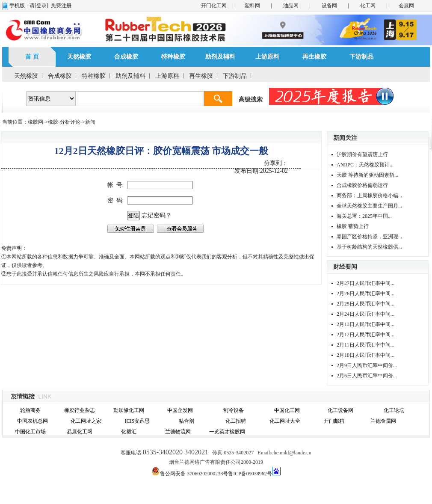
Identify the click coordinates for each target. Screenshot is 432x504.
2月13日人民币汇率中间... (365, 324)
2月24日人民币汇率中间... (365, 314)
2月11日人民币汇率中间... (365, 345)
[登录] (41, 6)
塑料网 (252, 6)
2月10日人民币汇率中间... (365, 355)
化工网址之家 (86, 421)
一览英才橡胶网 (227, 432)
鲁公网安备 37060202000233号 (194, 474)
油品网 (291, 6)
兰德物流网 (178, 432)
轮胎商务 (30, 410)
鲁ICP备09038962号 (250, 474)
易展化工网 (80, 432)
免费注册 (61, 6)
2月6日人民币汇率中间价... (367, 376)
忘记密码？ (157, 215)
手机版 (17, 6)
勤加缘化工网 (129, 410)
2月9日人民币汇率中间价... (367, 365)
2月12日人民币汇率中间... (365, 335)
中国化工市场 (30, 432)
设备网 (329, 6)
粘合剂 (186, 421)
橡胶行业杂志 (80, 410)
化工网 (368, 6)
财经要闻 (345, 267)
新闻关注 (345, 138)
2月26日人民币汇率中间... (365, 294)
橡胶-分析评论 (64, 122)
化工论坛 (394, 410)
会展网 (406, 6)
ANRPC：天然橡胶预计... (365, 165)
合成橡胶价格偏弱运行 (362, 185)
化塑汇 (129, 432)
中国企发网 (180, 410)
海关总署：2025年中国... (364, 216)
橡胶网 (36, 122)
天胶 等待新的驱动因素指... (367, 175)
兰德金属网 (383, 421)
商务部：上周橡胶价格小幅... (369, 196)
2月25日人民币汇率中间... (365, 304)
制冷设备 (234, 410)
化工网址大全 (285, 421)
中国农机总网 (33, 421)
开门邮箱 (334, 421)
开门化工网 (214, 6)
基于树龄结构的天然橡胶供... (369, 247)
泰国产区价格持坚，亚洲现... (369, 237)
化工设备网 (340, 410)
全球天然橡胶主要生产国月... (369, 206)
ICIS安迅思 (138, 421)
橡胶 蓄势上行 (353, 226)
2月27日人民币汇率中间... (365, 283)
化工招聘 (236, 421)
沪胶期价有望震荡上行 (362, 154)
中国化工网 (287, 410)
